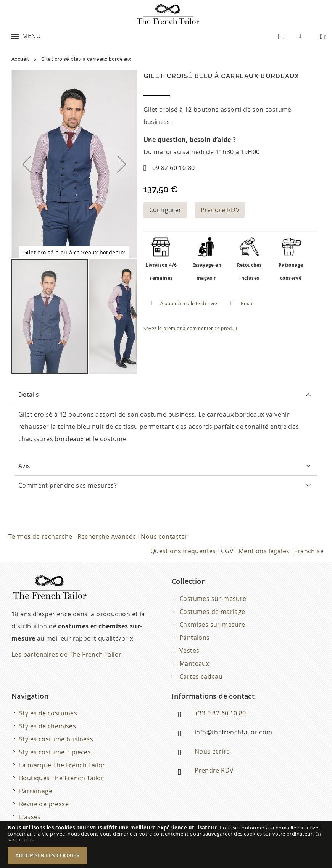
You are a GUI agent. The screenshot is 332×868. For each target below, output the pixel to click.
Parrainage (36, 791)
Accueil (20, 59)
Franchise (309, 551)
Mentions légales (264, 551)
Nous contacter (164, 536)
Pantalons (195, 638)
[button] (27, 164)
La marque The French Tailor (62, 765)
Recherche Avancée (107, 536)
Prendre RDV (214, 770)
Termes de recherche (40, 536)
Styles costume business (56, 739)
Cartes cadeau (201, 676)
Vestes (189, 651)
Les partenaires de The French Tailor (66, 654)
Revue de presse (44, 804)
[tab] (166, 395)
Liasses (30, 817)
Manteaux (194, 663)
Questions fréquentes (183, 551)
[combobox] (300, 36)
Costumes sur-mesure (213, 599)
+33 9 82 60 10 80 (220, 713)
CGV (227, 551)
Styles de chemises (48, 726)
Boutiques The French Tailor (61, 778)
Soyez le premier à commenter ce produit (191, 328)
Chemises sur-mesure (212, 625)
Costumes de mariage (212, 612)
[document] (166, 845)
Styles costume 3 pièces (55, 752)
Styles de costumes (48, 713)
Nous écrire (212, 751)
